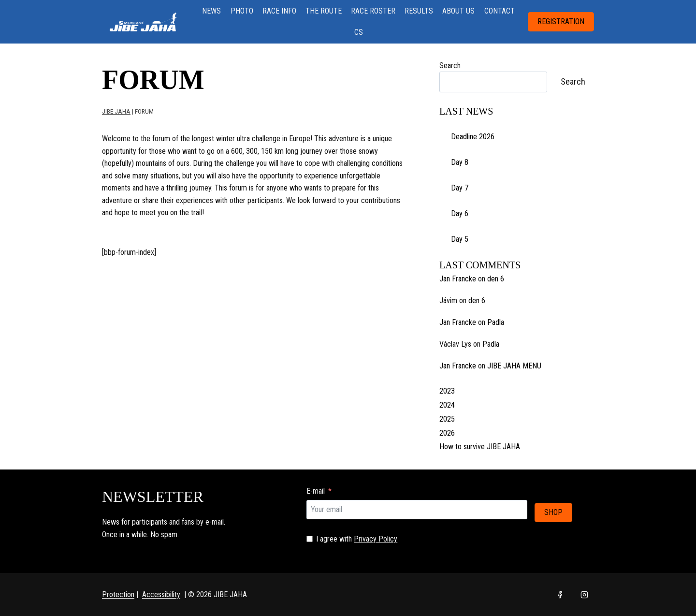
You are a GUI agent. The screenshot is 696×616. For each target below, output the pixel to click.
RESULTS (419, 11)
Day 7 (460, 188)
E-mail (316, 491)
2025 (447, 419)
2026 (447, 433)
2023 (447, 391)
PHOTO (242, 11)
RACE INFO (279, 11)
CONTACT (500, 11)
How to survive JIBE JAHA (480, 447)
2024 (447, 405)
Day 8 (460, 162)
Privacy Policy (376, 539)
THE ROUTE (324, 11)
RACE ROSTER (373, 11)
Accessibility (161, 594)
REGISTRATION (561, 22)
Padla (496, 322)
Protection (118, 594)
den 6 (496, 279)
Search (450, 66)
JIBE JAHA (116, 111)
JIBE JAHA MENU (514, 366)
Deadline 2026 (473, 137)
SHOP (553, 509)
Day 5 (460, 239)
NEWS (211, 11)
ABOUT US (458, 11)
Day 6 (460, 213)
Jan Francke (458, 279)
